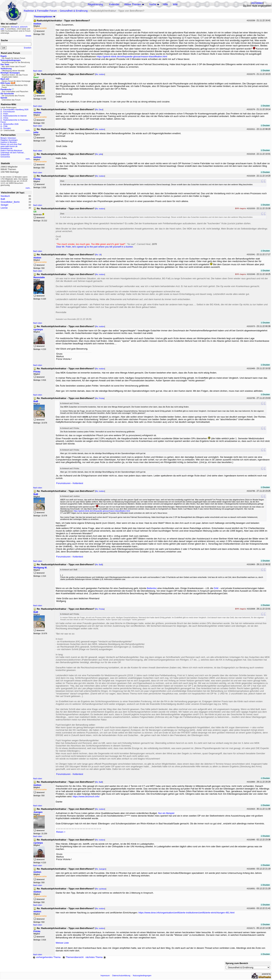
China (6, 118)
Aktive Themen (133, 4)
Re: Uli (98, 255)
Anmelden (257, 3)
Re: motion (100, 74)
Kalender (114, 4)
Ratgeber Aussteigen (9, 140)
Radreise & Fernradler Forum (40, 11)
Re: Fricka (100, 398)
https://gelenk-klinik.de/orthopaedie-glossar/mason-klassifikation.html (132, 56)
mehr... (28, 130)
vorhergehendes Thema (47, 957)
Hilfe (165, 4)
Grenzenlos (5, 157)
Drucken (265, 70)
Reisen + (61, 832)
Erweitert (28, 48)
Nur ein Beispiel (166, 813)
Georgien (7, 128)
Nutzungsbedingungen (142, 975)
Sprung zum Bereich (237, 963)
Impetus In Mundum (9, 142)
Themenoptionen (45, 17)
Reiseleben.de (6, 148)
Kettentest (78, 483)
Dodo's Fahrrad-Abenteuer (11, 150)
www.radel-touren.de (9, 146)
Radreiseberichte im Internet (15, 116)
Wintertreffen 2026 (11, 124)
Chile (5, 126)
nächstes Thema (96, 957)
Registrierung (95, 4)
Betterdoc (152, 588)
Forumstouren (9, 112)
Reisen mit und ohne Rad (11, 144)
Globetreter (5, 155)
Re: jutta (99, 154)
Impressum (105, 975)
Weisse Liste (62, 943)
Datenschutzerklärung (121, 975)
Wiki (175, 4)
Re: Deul (99, 110)
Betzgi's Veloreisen (8, 138)
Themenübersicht (73, 957)
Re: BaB (99, 565)
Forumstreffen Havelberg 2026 (16, 110)
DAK (216, 588)
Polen (6, 114)
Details (28, 36)
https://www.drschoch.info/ (86, 796)
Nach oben (38, 71)
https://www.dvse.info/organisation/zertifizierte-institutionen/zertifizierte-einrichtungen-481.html (186, 913)
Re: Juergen (101, 869)
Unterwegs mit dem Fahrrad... (13, 153)
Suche (153, 4)
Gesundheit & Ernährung (74, 11)
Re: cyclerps (101, 889)
